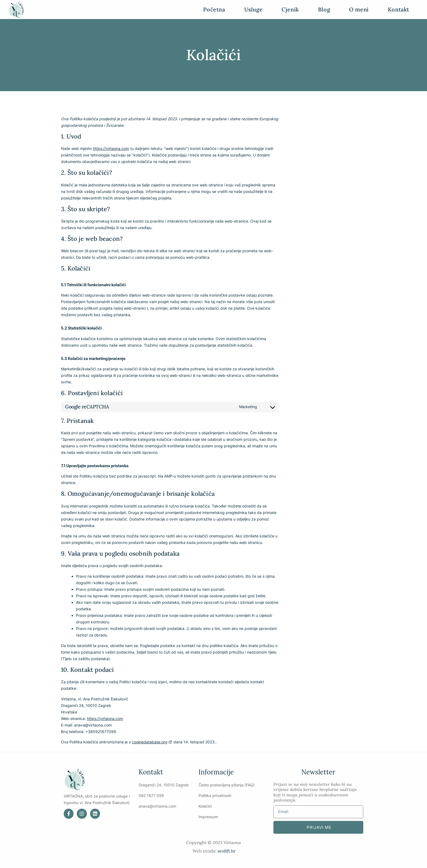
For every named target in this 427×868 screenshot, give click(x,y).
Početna (214, 9)
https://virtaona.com (111, 148)
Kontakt (399, 9)
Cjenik (290, 9)
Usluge (254, 9)
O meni (359, 9)
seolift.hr (226, 851)
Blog (324, 9)
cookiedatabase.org (150, 742)
